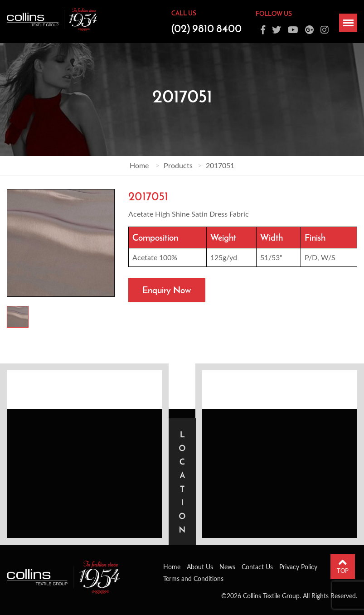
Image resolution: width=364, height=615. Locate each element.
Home (139, 165)
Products (178, 165)
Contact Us (257, 567)
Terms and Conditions (193, 579)
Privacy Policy (298, 567)
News (227, 567)
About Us (200, 567)
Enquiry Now (167, 290)
